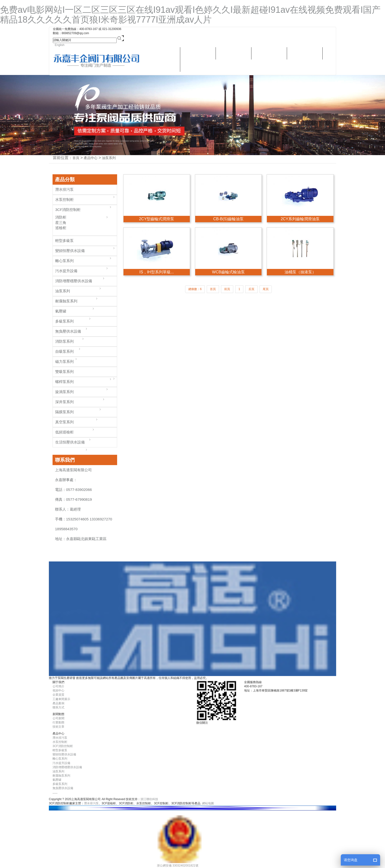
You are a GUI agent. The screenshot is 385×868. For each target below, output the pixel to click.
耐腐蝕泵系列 (66, 301)
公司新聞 (58, 718)
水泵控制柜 (64, 199)
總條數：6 (195, 289)
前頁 (227, 289)
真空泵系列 (64, 422)
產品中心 (198, 53)
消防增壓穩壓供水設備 (74, 281)
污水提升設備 (66, 271)
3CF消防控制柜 (68, 210)
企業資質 (58, 695)
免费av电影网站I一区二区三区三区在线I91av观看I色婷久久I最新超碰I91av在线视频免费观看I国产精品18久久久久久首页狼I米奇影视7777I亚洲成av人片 (190, 15)
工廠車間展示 (61, 699)
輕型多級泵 (64, 241)
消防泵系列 (64, 341)
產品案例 (58, 703)
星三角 (61, 223)
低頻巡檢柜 (64, 432)
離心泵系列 (64, 261)
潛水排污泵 (162, 66)
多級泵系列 (64, 321)
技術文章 (58, 727)
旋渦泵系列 (64, 392)
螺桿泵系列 (64, 382)
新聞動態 (269, 53)
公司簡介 (58, 686)
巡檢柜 (61, 228)
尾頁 (266, 289)
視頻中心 (305, 53)
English (60, 45)
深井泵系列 (64, 402)
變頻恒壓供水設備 (70, 251)
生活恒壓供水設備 (70, 442)
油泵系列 (109, 158)
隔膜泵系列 (64, 412)
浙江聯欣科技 (149, 799)
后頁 (251, 289)
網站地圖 (208, 803)
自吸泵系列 (64, 351)
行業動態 (58, 722)
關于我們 (162, 53)
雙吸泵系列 (64, 372)
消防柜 (61, 217)
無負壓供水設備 (68, 331)
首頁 (76, 158)
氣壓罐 (61, 311)
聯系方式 (198, 66)
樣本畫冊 (234, 53)
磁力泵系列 (64, 361)
